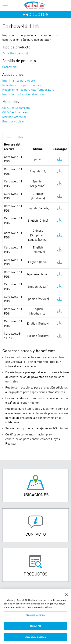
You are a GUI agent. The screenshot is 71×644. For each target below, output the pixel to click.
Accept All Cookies (35, 639)
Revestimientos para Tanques (22, 85)
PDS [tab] (8, 137)
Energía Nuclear (13, 122)
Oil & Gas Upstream (15, 113)
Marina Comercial (14, 117)
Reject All (35, 628)
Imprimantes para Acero (19, 81)
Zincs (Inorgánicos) (15, 54)
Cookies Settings (35, 617)
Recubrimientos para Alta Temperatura (28, 90)
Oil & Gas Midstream (16, 108)
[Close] (66, 597)
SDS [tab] (20, 137)
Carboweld (9, 67)
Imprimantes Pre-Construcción (23, 94)
